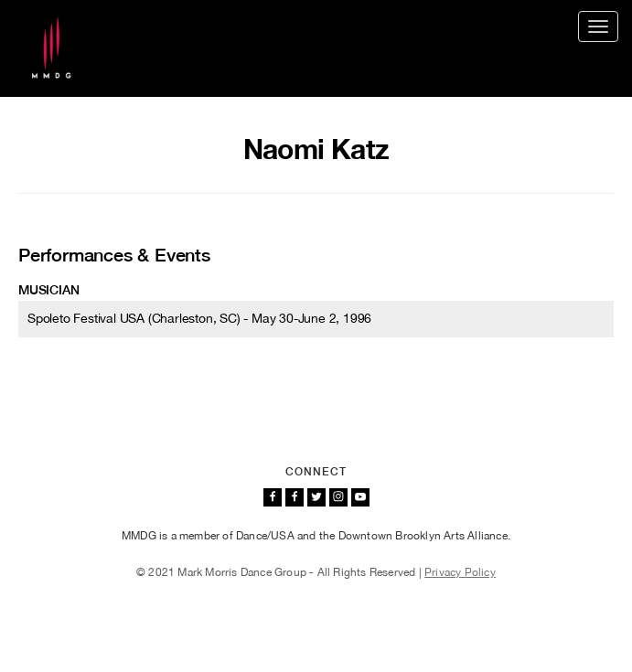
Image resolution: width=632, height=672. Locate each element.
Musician (48, 290)
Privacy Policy (460, 572)
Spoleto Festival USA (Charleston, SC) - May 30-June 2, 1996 (199, 318)
